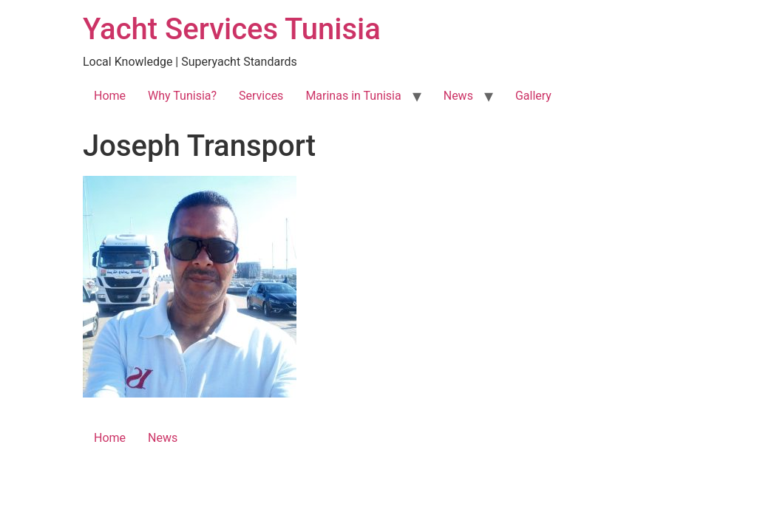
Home (110, 96)
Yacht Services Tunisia (232, 29)
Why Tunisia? (182, 96)
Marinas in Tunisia (353, 96)
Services (261, 96)
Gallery (533, 96)
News (458, 96)
